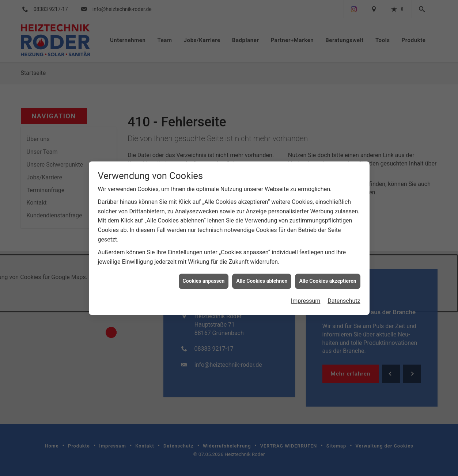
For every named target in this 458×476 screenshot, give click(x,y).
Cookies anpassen (204, 277)
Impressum (306, 297)
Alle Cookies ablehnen (262, 277)
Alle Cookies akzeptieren (328, 277)
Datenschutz (344, 297)
